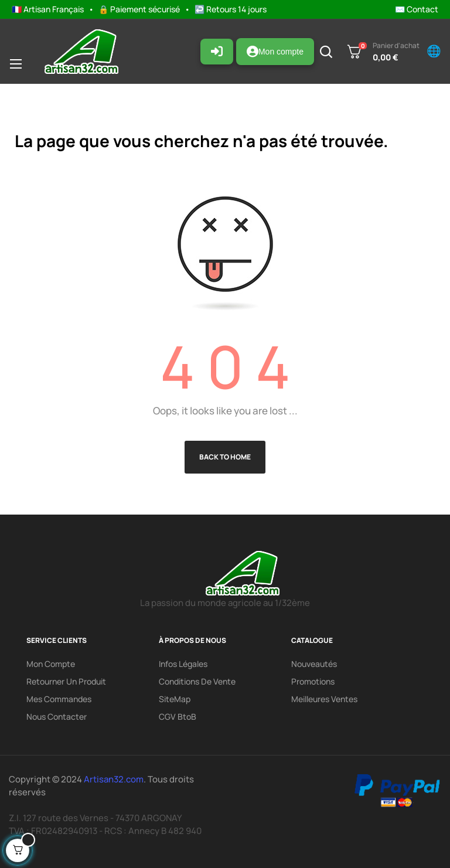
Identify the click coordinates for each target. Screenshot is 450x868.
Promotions (313, 681)
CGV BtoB (178, 716)
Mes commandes (59, 699)
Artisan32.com (114, 779)
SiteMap (175, 699)
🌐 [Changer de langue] (434, 51)
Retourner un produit (66, 681)
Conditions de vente (197, 681)
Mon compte (275, 52)
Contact (422, 9)
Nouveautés (314, 664)
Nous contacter (57, 716)
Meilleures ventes (324, 699)
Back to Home (225, 457)
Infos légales (183, 664)
